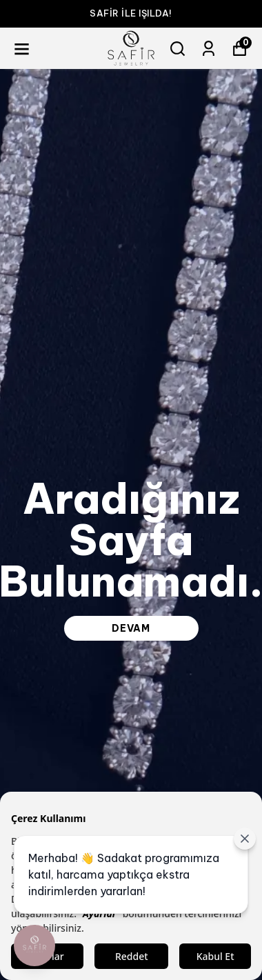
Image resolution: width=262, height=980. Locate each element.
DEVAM (131, 628)
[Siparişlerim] (209, 49)
